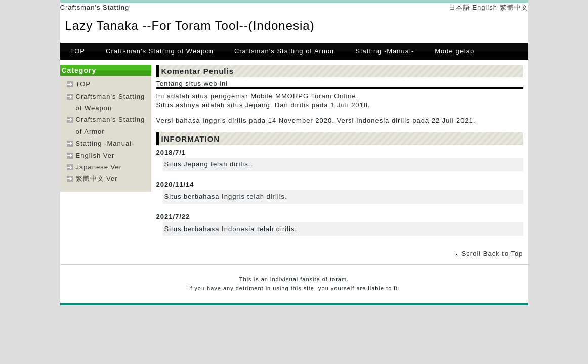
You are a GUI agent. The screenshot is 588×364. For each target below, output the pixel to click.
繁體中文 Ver (97, 179)
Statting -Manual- (385, 51)
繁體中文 (514, 7)
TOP (78, 51)
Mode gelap (454, 51)
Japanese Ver (99, 167)
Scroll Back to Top (492, 254)
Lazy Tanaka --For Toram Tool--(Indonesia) (190, 26)
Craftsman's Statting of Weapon (160, 51)
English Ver (95, 155)
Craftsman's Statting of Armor (284, 51)
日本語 (459, 7)
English (485, 7)
